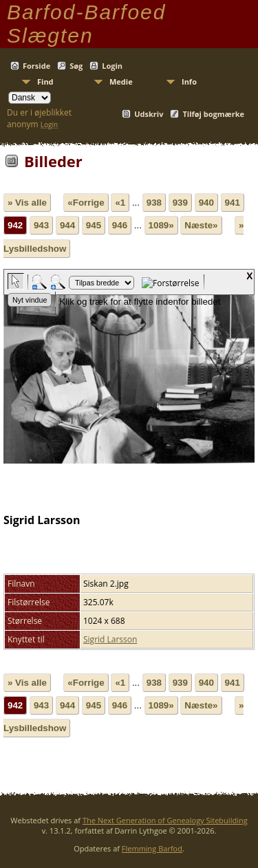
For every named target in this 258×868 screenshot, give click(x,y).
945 (94, 225)
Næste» (201, 225)
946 (120, 225)
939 (180, 203)
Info (189, 82)
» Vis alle (27, 203)
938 (154, 203)
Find (45, 82)
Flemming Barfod (152, 848)
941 (233, 203)
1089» (161, 225)
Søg (76, 66)
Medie (121, 82)
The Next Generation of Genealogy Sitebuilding (165, 820)
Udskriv (149, 114)
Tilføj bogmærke (213, 114)
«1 (120, 203)
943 (41, 225)
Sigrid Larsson (110, 639)
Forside (36, 66)
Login (112, 66)
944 (67, 225)
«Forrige (86, 203)
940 (206, 203)
